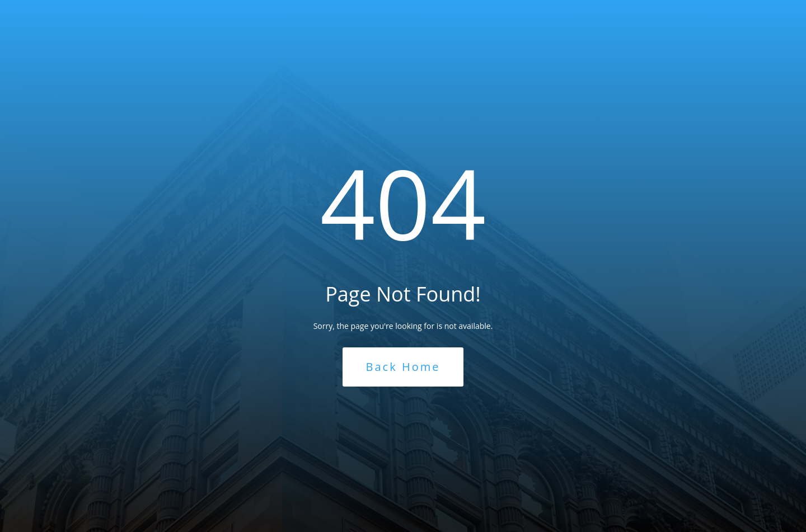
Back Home (403, 367)
